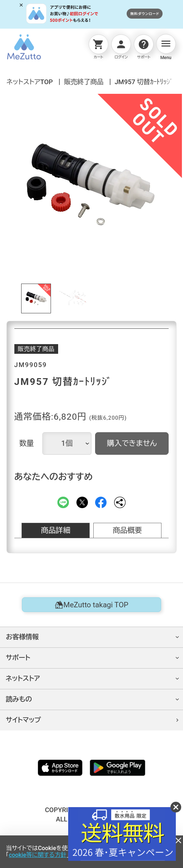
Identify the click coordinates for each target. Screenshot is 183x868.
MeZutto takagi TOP (91, 605)
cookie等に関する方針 (37, 855)
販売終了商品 (84, 82)
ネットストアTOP (30, 82)
